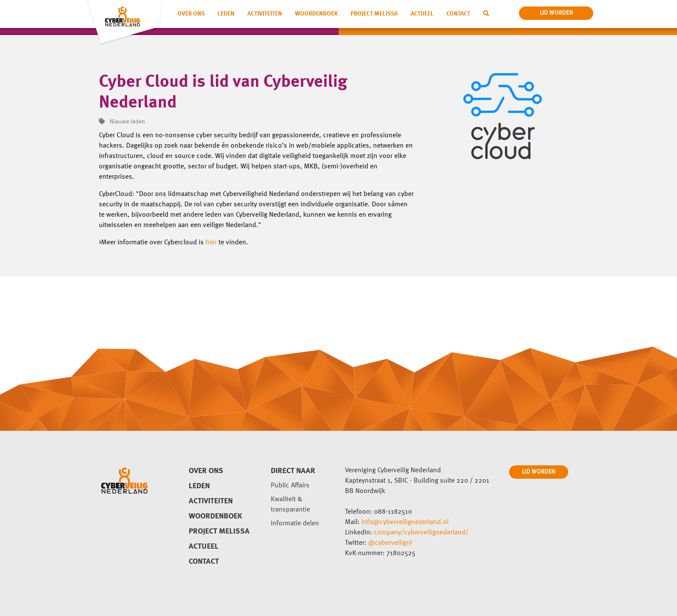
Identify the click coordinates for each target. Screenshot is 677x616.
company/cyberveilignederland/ (421, 533)
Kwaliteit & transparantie (290, 505)
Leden (226, 14)
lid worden (556, 13)
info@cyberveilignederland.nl (405, 522)
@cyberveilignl (390, 543)
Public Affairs (290, 486)
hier (211, 243)
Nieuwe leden (122, 122)
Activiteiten (265, 14)
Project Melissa (374, 14)
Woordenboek (316, 14)
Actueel (422, 14)
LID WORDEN (539, 472)
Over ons (191, 14)
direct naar (293, 471)
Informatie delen (295, 524)
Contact (458, 14)
